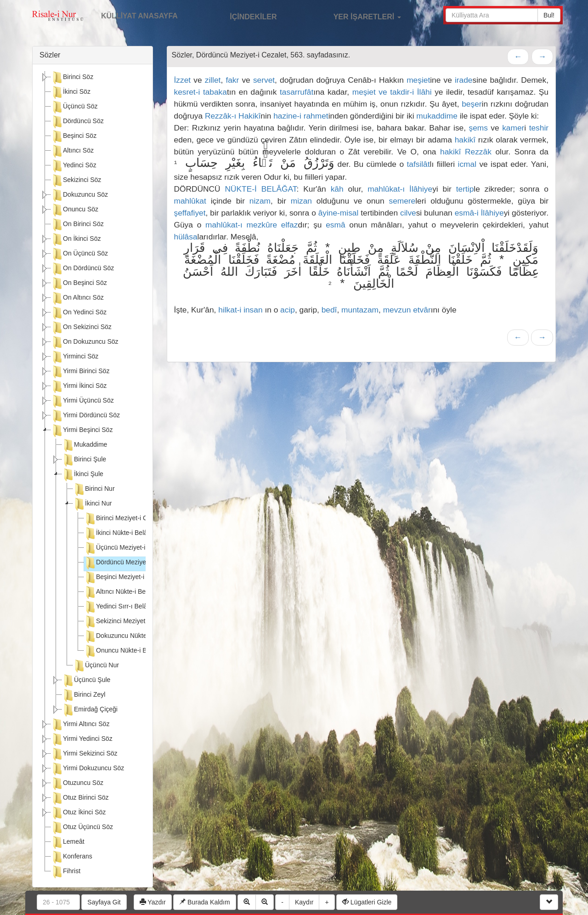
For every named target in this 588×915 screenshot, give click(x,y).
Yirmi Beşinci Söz (82, 431)
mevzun (397, 310)
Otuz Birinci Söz (80, 798)
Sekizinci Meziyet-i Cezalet (128, 622)
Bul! (549, 15)
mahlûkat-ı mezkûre (241, 225)
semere (402, 201)
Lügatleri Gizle (367, 902)
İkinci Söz (71, 92)
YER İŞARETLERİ (357, 16)
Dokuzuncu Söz (79, 195)
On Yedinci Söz (79, 313)
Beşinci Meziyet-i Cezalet (126, 578)
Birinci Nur (94, 489)
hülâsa (186, 237)
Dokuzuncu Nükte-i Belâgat (129, 637)
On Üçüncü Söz (79, 254)
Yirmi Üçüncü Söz (82, 401)
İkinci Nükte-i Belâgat (120, 534)
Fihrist (66, 872)
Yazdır (153, 902)
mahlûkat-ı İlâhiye (400, 189)
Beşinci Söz (74, 136)
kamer (513, 128)
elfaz (290, 225)
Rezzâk (478, 152)
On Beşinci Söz (79, 284)
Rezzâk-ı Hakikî (233, 116)
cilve (408, 213)
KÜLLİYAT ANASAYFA (139, 16)
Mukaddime (85, 445)
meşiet (418, 80)
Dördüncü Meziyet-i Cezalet (130, 563)
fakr (232, 80)
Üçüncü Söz (74, 107)
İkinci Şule (83, 475)
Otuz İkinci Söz (78, 813)
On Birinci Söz (77, 225)
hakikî (465, 140)
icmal (467, 164)
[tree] (93, 476)
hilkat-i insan (240, 310)
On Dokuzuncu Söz (85, 342)
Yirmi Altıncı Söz (80, 725)
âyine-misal (339, 213)
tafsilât (418, 164)
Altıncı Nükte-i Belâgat (122, 592)
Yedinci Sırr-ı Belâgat (120, 607)
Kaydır (304, 902)
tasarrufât (297, 92)
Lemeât (68, 842)
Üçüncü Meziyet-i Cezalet (127, 548)
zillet (213, 80)
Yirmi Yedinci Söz (82, 739)
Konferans (72, 857)
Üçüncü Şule (86, 681)
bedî (329, 310)
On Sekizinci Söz (81, 328)
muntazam (360, 310)
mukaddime (437, 116)
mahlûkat (190, 201)
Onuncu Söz (75, 210)
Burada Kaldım (205, 902)
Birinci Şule (84, 460)
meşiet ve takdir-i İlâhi (392, 92)
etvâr (422, 310)
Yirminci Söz (75, 357)
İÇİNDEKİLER (243, 16)
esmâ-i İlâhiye (479, 213)
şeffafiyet (190, 213)
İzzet (183, 80)
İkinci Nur (92, 504)
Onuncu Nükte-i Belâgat (124, 651)
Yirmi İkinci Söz (79, 386)
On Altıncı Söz (77, 298)
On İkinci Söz (76, 239)
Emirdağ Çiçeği (90, 710)
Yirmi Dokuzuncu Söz (88, 769)
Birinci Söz (72, 78)
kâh (337, 189)
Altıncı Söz (72, 151)
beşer (472, 104)
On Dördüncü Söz (82, 269)
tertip (465, 189)
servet (264, 80)
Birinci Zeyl (84, 695)
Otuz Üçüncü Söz (82, 828)
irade (464, 80)
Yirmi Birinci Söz (80, 372)
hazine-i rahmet (301, 116)
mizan (301, 201)
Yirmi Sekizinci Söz (84, 754)
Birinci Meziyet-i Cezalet (124, 519)
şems (478, 128)
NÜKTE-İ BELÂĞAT (261, 189)
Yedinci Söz (74, 166)
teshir (539, 128)
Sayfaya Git (104, 902)
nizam (260, 201)
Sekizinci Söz (76, 181)
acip (288, 310)
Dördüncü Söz (77, 122)
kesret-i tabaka (201, 92)
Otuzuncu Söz (77, 784)
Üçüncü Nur (96, 666)
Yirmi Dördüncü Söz (85, 416)
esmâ (335, 225)
